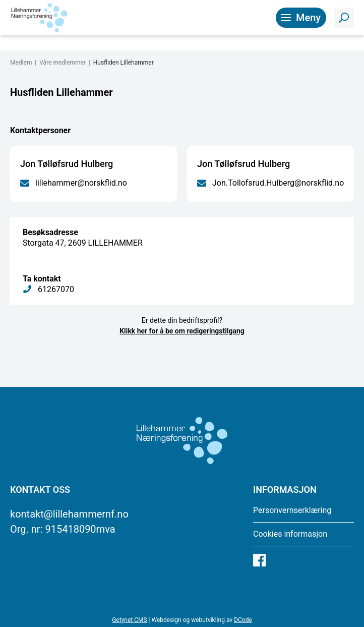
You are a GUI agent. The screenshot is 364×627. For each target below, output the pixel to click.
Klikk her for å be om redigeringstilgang (182, 331)
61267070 (56, 289)
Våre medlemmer (63, 63)
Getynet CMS (129, 620)
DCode (243, 620)
